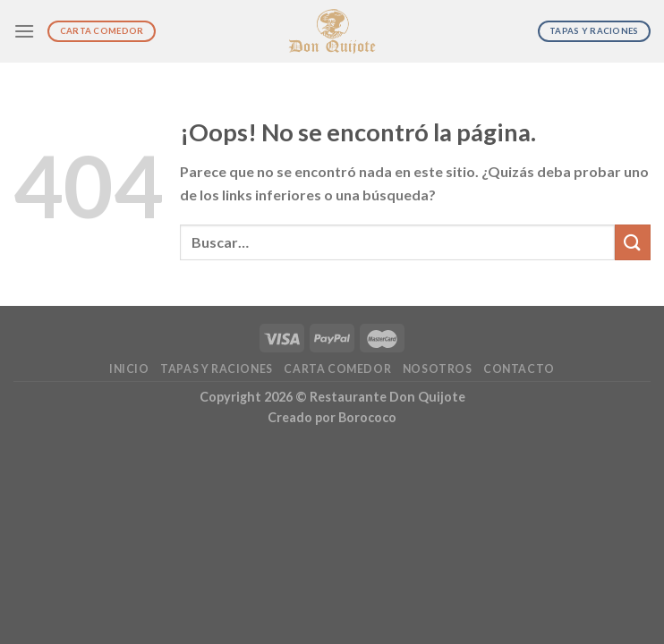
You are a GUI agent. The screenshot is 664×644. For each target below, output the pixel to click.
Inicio (129, 369)
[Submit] (633, 242)
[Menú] (24, 31)
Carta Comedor (337, 369)
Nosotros (438, 369)
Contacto (519, 369)
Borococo (367, 417)
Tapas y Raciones (217, 369)
